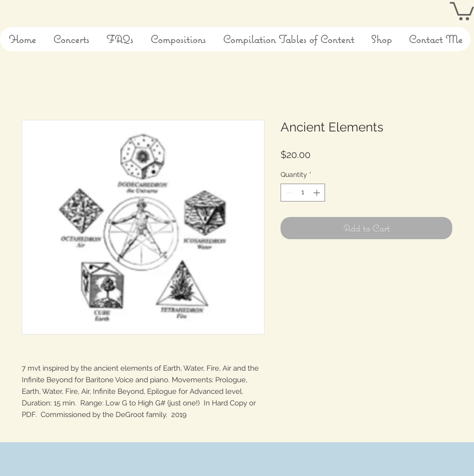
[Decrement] (288, 193)
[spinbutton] (303, 193)
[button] (462, 10)
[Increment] (318, 193)
